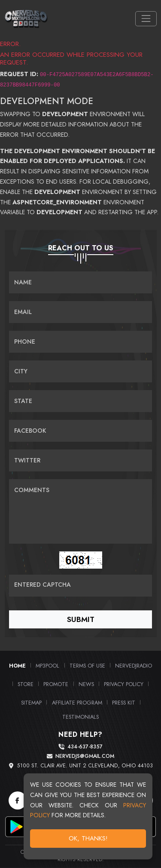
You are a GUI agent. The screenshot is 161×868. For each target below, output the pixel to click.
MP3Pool (47, 666)
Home (17, 666)
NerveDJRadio (134, 666)
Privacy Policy (124, 684)
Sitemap (31, 703)
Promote (56, 684)
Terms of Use (87, 666)
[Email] (80, 312)
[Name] (80, 282)
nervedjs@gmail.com (85, 756)
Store (26, 684)
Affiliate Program (77, 703)
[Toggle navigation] (146, 19)
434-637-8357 (85, 747)
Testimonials (80, 717)
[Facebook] (18, 800)
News (86, 684)
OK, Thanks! (89, 840)
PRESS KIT (124, 703)
